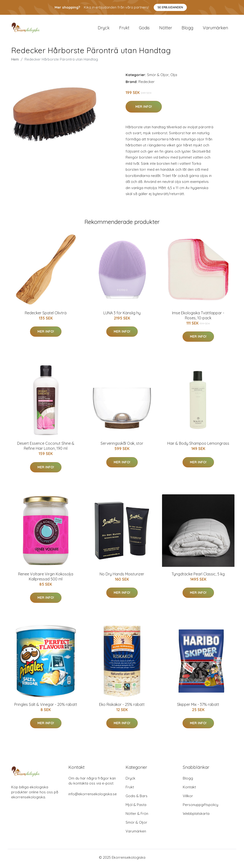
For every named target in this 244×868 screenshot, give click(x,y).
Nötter (166, 29)
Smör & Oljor (158, 77)
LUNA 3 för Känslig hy (122, 315)
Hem (15, 62)
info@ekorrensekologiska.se (93, 796)
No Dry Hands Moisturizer (122, 576)
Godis (144, 29)
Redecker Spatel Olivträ (46, 315)
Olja (174, 77)
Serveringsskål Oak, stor (122, 446)
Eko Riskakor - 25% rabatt (122, 707)
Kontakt (189, 789)
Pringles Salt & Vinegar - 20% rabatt (46, 707)
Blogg (187, 29)
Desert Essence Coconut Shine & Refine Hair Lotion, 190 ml (46, 448)
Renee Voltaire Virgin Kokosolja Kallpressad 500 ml (46, 579)
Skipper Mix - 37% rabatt (198, 707)
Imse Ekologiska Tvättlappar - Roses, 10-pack (198, 318)
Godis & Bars (137, 798)
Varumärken (215, 29)
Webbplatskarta (196, 816)
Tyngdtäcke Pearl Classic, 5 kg (198, 576)
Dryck (104, 29)
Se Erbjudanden (170, 7)
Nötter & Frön (137, 816)
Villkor (188, 798)
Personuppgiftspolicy (201, 807)
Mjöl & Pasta (136, 807)
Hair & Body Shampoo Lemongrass (198, 446)
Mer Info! (144, 109)
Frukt (124, 29)
